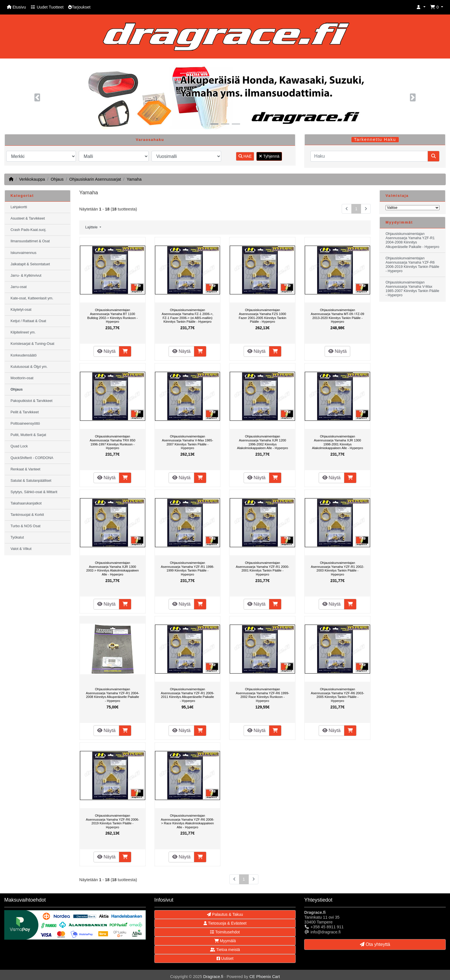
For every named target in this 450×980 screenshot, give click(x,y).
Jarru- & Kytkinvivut (26, 276)
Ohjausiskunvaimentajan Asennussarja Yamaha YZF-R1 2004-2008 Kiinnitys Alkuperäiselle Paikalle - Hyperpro (113, 695)
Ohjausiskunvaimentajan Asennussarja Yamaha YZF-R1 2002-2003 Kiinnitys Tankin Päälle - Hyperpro (337, 569)
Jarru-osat (19, 287)
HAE (245, 156)
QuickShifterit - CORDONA (32, 458)
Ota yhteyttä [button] (375, 944)
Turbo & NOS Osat (25, 526)
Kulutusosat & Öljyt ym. (29, 367)
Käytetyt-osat (21, 310)
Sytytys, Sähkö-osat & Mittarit (34, 492)
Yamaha (134, 179)
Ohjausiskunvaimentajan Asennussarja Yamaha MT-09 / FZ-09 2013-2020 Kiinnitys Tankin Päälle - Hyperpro (337, 316)
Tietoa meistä (225, 950)
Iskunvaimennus (23, 253)
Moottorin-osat (22, 378)
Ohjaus (57, 179)
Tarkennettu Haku (375, 139)
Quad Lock (19, 446)
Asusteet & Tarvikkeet (28, 218)
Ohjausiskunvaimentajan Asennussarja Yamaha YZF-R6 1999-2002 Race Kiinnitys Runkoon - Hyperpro (263, 695)
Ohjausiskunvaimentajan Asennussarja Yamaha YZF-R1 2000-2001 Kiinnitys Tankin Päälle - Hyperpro (263, 569)
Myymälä (225, 941)
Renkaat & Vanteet (25, 469)
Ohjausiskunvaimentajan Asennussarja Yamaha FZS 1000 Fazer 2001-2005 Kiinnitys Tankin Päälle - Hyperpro (263, 316)
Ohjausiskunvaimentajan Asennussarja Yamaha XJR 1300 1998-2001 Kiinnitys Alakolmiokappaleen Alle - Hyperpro (337, 442)
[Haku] (369, 156)
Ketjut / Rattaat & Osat (28, 321)
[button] (421, 7)
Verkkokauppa (32, 179)
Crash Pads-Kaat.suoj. (28, 230)
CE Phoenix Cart (265, 977)
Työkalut (17, 537)
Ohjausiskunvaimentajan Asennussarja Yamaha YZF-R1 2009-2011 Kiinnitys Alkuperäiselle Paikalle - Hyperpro (188, 695)
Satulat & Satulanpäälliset (31, 481)
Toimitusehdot (225, 932)
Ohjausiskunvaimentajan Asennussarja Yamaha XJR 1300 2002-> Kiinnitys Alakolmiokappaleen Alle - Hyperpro (112, 569)
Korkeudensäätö (24, 355)
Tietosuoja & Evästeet (225, 923)
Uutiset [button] (225, 958)
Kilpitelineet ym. (23, 332)
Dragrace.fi (213, 977)
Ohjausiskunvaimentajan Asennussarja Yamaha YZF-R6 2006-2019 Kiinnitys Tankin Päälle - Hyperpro (113, 821)
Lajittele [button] (92, 227)
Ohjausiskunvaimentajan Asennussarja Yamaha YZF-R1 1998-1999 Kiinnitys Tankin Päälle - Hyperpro (188, 569)
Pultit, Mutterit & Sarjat (28, 435)
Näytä (106, 351)
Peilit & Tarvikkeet (25, 412)
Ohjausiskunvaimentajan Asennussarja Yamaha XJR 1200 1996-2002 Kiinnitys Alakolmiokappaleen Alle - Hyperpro (263, 442)
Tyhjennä (269, 156)
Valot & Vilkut (21, 549)
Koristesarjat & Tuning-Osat (32, 344)
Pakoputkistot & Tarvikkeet (31, 401)
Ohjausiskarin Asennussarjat (95, 179)
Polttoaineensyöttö (25, 424)
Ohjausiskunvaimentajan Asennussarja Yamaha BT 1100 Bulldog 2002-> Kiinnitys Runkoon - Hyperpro (112, 316)
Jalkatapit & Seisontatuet (30, 264)
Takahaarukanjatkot (26, 503)
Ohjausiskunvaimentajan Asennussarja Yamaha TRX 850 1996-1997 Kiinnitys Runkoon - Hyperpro (112, 442)
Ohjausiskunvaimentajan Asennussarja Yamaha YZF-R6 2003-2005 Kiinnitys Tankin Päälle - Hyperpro (337, 695)
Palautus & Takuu (225, 914)
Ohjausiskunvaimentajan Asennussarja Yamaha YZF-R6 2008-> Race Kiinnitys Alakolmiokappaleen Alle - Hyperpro (188, 821)
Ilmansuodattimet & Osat (30, 241)
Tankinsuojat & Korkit (27, 515)
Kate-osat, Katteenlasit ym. (32, 298)
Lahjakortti (19, 207)
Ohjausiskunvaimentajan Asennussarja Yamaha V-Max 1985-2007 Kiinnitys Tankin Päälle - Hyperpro (187, 442)
